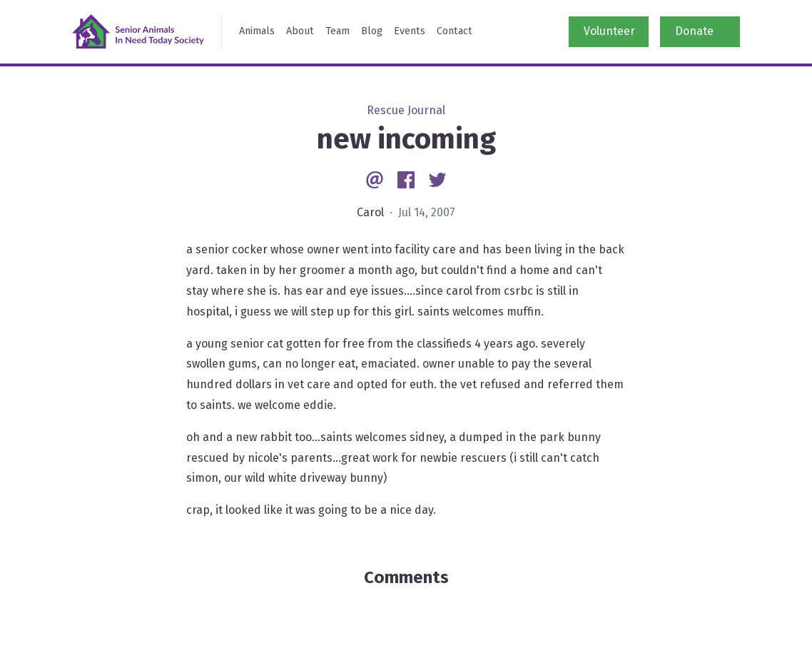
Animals (257, 31)
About (300, 31)
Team (338, 31)
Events (410, 31)
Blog (372, 31)
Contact (455, 31)
